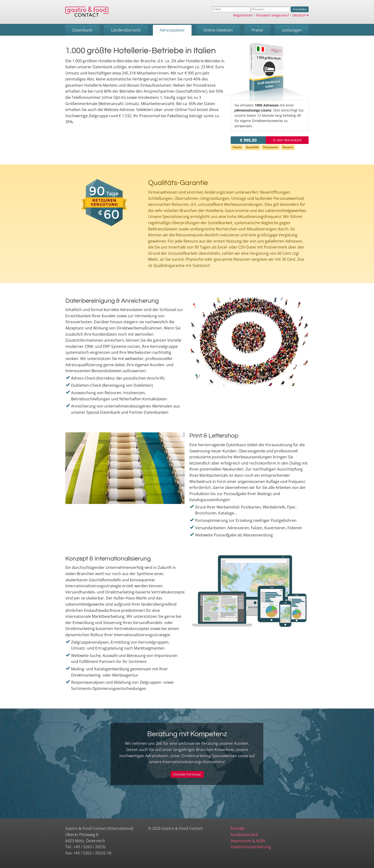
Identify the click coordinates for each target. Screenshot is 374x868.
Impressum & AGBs (248, 841)
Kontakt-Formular (187, 774)
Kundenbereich (244, 835)
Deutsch (301, 15)
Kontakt (238, 828)
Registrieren (243, 15)
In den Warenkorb (287, 140)
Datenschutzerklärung (251, 847)
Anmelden (300, 9)
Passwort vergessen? (273, 15)
